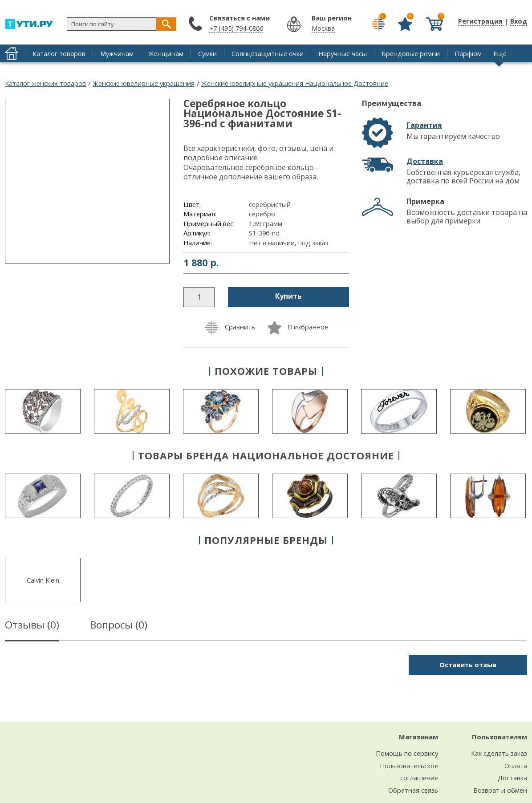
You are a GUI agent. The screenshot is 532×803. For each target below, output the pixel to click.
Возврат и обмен (500, 790)
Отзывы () (32, 626)
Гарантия (424, 125)
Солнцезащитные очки (268, 53)
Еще (500, 53)
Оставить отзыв (468, 665)
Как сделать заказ (499, 753)
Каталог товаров (59, 53)
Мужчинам (117, 53)
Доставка (425, 161)
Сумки (207, 53)
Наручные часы (343, 53)
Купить (288, 296)
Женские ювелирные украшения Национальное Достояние (295, 83)
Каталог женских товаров (45, 83)
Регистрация (480, 21)
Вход (519, 21)
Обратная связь (413, 790)
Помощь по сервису (407, 753)
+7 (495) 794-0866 (236, 28)
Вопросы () (119, 626)
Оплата (516, 766)
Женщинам (166, 53)
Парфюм (468, 53)
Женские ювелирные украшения (144, 83)
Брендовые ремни (411, 53)
